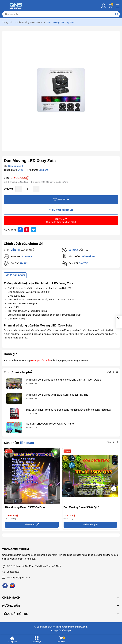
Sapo (68, 631)
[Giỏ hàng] (111, 6)
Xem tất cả (113, 372)
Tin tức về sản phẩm (19, 372)
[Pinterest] (27, 230)
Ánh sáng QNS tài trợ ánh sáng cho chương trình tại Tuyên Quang (64, 380)
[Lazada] (12, 586)
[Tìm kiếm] (117, 14)
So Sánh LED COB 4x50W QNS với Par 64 (51, 424)
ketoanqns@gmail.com (18, 578)
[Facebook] (5, 586)
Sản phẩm (19, 443)
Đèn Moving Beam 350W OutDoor (25, 507)
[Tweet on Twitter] (34, 230)
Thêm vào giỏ (32, 525)
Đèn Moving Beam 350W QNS (81, 507)
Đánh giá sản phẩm (41, 361)
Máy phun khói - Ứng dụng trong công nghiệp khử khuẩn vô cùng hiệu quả (68, 410)
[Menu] (117, 6)
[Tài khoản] (104, 6)
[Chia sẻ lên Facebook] (20, 230)
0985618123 (13, 572)
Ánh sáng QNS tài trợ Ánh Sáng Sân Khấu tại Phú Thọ (57, 395)
